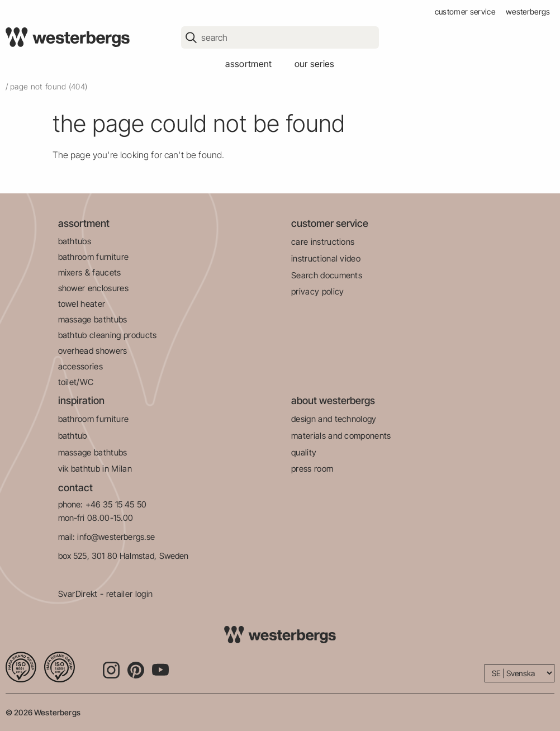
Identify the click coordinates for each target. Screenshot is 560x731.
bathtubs (75, 241)
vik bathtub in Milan (95, 469)
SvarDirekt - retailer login (106, 594)
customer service (465, 11)
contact (75, 488)
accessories (81, 366)
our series (315, 64)
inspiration (81, 400)
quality (304, 452)
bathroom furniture (94, 257)
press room (312, 469)
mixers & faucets (90, 272)
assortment (248, 64)
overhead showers (93, 351)
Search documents (327, 275)
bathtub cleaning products (108, 335)
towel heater (82, 304)
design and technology (334, 419)
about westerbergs (333, 400)
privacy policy (317, 291)
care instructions (323, 242)
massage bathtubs (93, 319)
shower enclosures (93, 288)
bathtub (73, 436)
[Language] (519, 673)
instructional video (326, 258)
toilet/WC (76, 382)
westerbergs (528, 11)
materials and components (341, 436)
